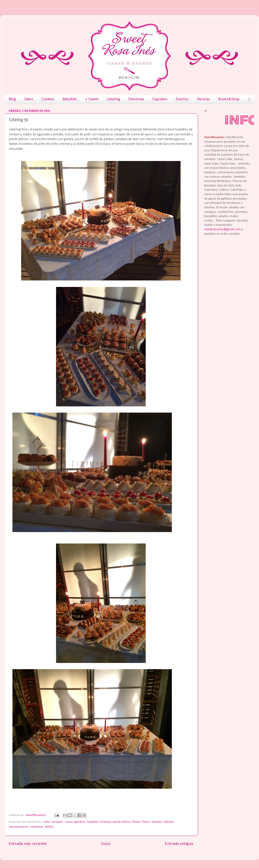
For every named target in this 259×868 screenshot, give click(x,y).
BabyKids (70, 99)
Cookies (48, 99)
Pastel (136, 822)
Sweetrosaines (19, 827)
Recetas (203, 99)
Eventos (182, 99)
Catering (113, 99)
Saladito (157, 822)
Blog (12, 99)
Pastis (146, 822)
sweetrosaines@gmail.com (222, 229)
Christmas (136, 99)
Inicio (106, 844)
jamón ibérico (122, 822)
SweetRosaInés (36, 815)
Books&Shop (229, 99)
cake (47, 822)
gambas (80, 822)
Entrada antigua (179, 844)
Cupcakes (160, 99)
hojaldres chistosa (99, 822)
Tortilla (49, 827)
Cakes (29, 99)
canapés (57, 822)
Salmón (169, 822)
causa (69, 822)
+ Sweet (92, 99)
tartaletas (37, 827)
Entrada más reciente (28, 844)
